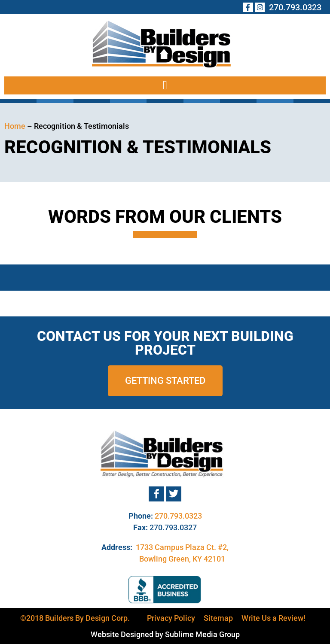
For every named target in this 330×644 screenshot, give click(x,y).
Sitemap (218, 618)
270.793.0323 (178, 516)
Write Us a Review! (273, 618)
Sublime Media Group (202, 634)
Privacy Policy (171, 618)
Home (15, 126)
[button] (165, 85)
